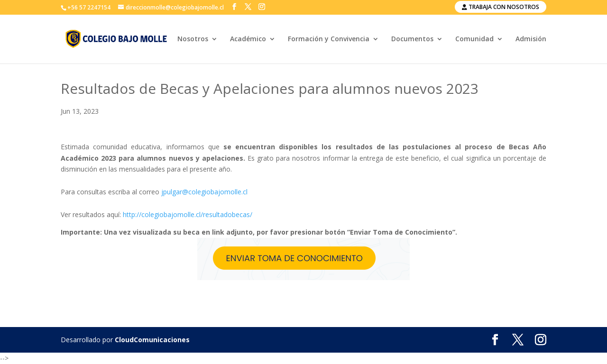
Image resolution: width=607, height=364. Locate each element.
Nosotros (193, 39)
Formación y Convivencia (329, 39)
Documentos (412, 39)
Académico (248, 39)
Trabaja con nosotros (501, 7)
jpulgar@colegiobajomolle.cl (204, 192)
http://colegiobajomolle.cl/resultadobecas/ (188, 214)
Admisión (531, 39)
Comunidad (474, 39)
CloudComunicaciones (152, 340)
